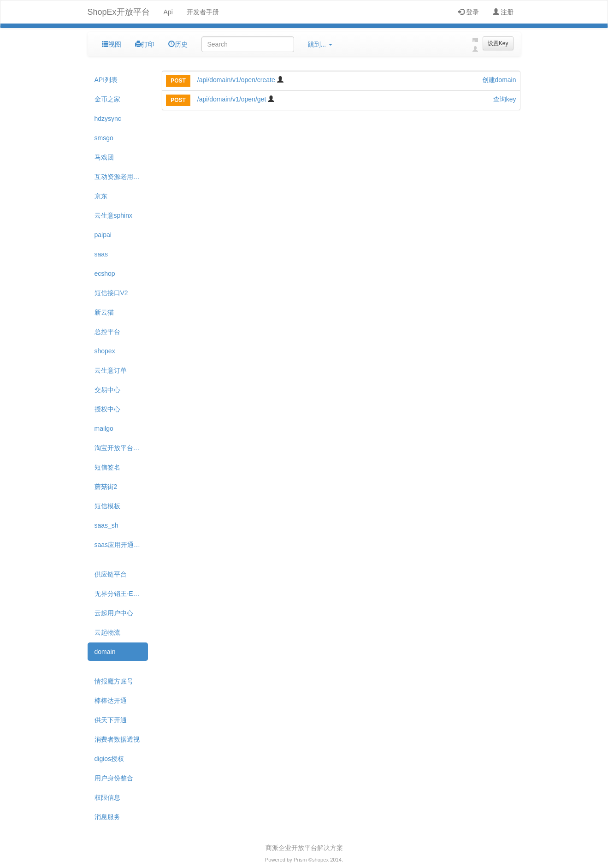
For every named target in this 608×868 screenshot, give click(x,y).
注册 (503, 12)
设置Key (498, 43)
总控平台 (107, 332)
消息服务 (107, 817)
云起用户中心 (114, 613)
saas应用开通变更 (121, 545)
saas (101, 254)
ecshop (105, 273)
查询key (505, 99)
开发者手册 (203, 12)
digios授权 (109, 759)
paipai (103, 235)
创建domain (499, 80)
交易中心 (107, 390)
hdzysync (108, 119)
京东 (101, 196)
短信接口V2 (111, 293)
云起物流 (107, 632)
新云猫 (104, 312)
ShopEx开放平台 (119, 12)
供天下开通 (111, 720)
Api (168, 12)
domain (105, 652)
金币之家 (107, 99)
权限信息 (107, 797)
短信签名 (107, 467)
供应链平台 (111, 574)
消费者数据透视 (117, 739)
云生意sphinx (113, 215)
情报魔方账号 (114, 681)
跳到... (320, 44)
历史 (178, 44)
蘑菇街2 (106, 487)
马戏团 (104, 157)
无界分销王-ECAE (121, 594)
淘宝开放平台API (119, 448)
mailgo (104, 428)
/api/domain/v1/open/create (237, 80)
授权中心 (107, 409)
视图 (112, 44)
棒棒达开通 (111, 701)
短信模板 (107, 506)
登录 (468, 12)
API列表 (106, 80)
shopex (105, 351)
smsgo (104, 138)
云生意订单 (111, 370)
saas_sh (106, 525)
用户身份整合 (114, 778)
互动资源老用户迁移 (121, 177)
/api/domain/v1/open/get (233, 99)
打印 (145, 44)
